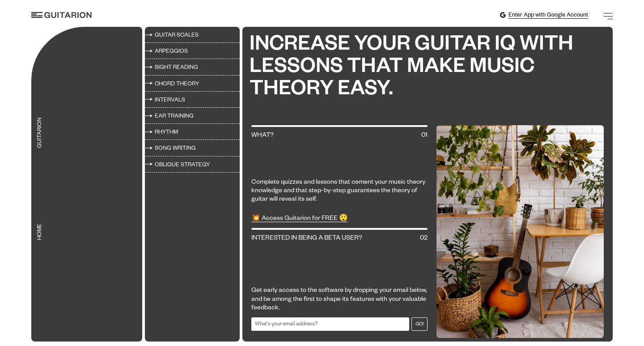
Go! (419, 325)
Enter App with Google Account (544, 15)
